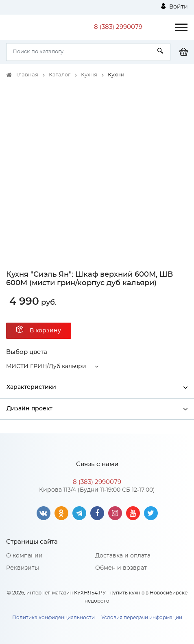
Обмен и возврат (121, 568)
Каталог (60, 75)
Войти (174, 7)
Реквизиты (23, 568)
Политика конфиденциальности (53, 618)
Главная (27, 75)
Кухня (89, 75)
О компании (24, 556)
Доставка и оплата (123, 556)
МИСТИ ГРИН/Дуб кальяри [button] (46, 366)
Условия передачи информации (142, 618)
